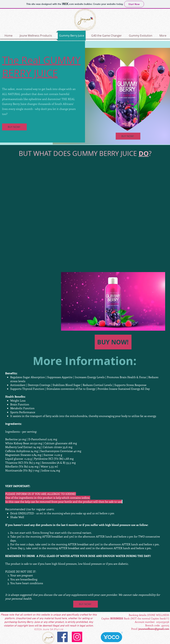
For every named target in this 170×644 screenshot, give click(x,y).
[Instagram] (77, 637)
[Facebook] (62, 637)
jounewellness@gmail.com (154, 629)
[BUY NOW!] (14, 127)
